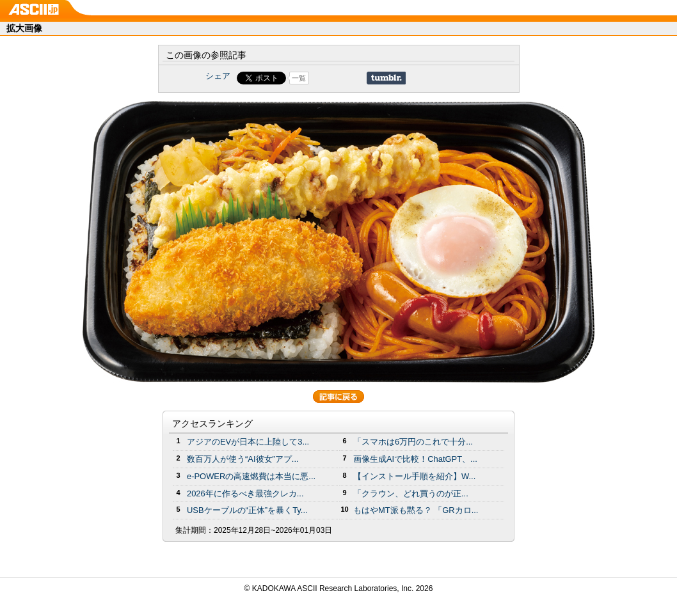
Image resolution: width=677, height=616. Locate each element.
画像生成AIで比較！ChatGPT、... (415, 459)
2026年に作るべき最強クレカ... (245, 494)
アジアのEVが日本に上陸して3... (248, 442)
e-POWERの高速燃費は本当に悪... (251, 476)
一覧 (299, 78)
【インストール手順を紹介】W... (414, 476)
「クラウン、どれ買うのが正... (411, 494)
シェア (218, 76)
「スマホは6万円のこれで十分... (413, 442)
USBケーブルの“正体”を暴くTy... (247, 510)
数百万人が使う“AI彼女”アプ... (243, 459)
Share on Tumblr (386, 78)
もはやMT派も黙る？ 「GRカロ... (416, 510)
